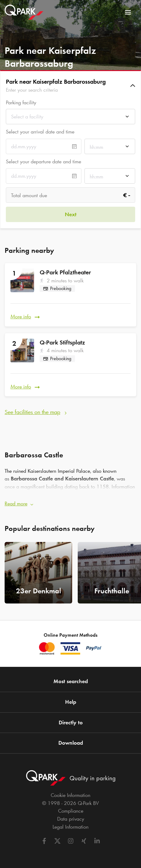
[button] (70, 86)
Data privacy (71, 819)
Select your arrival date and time (40, 132)
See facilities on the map (32, 412)
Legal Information (70, 827)
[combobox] (70, 118)
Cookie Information (70, 795)
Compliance (71, 811)
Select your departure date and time (43, 161)
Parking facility (21, 103)
